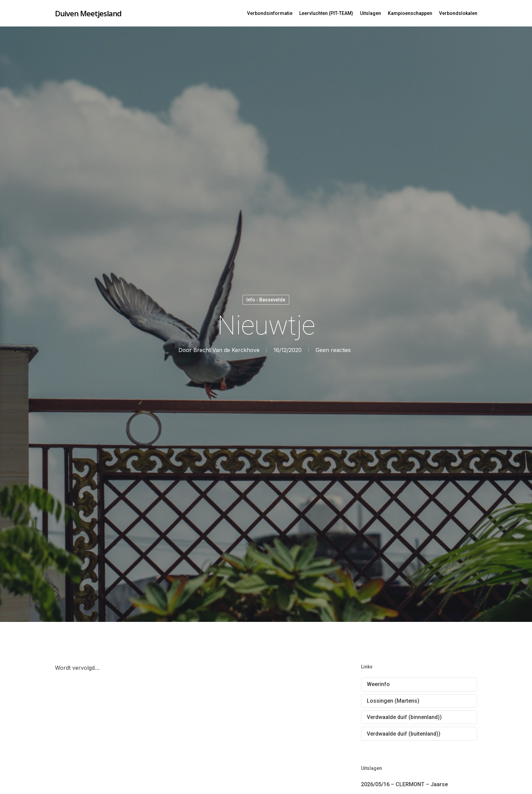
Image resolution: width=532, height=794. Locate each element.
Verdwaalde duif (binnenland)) (404, 717)
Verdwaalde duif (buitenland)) (404, 734)
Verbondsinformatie (270, 13)
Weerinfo (378, 684)
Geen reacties (333, 350)
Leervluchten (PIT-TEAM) (326, 13)
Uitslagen (370, 13)
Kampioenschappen (410, 13)
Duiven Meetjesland (88, 13)
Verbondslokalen (458, 13)
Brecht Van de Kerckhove (226, 350)
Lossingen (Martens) (393, 701)
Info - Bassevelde (266, 300)
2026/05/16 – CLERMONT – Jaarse (404, 784)
